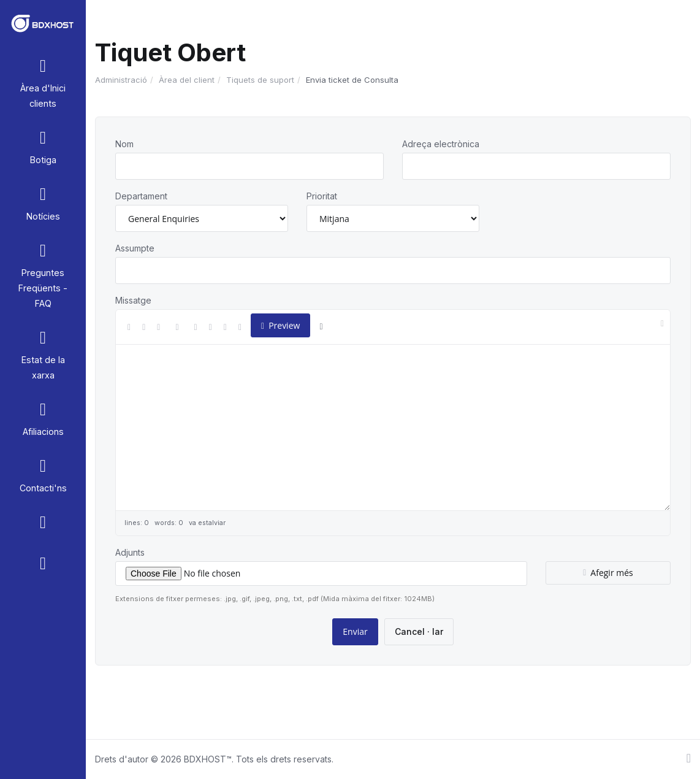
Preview (280, 325)
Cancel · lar (419, 631)
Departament (141, 196)
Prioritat (322, 196)
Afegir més (608, 573)
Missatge (133, 300)
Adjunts (130, 552)
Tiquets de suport (260, 80)
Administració (121, 80)
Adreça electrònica (441, 144)
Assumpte (135, 248)
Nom (124, 144)
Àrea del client (187, 80)
